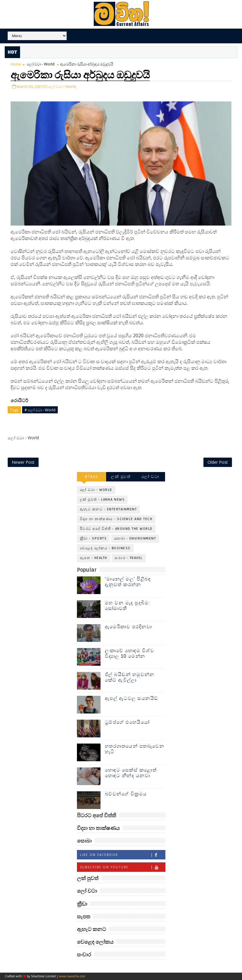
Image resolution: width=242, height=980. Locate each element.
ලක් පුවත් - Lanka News (102, 500)
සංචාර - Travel (129, 558)
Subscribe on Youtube (122, 867)
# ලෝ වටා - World (40, 410)
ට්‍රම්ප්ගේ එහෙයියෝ (127, 722)
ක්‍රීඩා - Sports (93, 538)
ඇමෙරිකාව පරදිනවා (129, 627)
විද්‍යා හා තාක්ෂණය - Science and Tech (116, 519)
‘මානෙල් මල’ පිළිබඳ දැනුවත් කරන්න (128, 582)
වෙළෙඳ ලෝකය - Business (105, 548)
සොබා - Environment (135, 538)
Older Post (218, 462)
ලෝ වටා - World (41, 64)
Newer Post (23, 462)
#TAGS (92, 477)
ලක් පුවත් (121, 477)
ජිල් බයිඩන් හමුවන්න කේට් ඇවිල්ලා (130, 677)
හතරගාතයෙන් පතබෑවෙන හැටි (135, 749)
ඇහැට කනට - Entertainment (108, 509)
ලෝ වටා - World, (62, 86)
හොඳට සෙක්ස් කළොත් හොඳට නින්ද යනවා (131, 773)
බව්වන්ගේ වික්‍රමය (126, 794)
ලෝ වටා (150, 477)
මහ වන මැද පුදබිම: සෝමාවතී (128, 606)
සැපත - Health (94, 558)
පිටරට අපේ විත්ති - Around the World (116, 529)
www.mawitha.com (72, 976)
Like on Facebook (122, 855)
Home (16, 64)
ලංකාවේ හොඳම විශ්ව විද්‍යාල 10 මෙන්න (130, 653)
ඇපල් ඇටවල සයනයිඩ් (132, 698)
